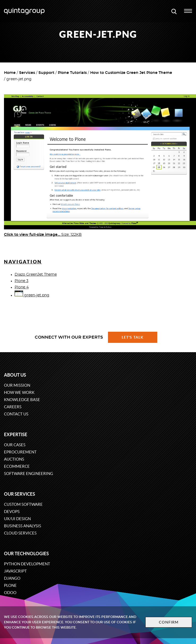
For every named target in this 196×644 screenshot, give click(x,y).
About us (15, 375)
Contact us (16, 414)
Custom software (23, 504)
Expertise (16, 434)
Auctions (14, 459)
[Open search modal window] (174, 11)
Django (12, 578)
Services (27, 73)
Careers (13, 407)
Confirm (169, 622)
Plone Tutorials (72, 73)
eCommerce (17, 466)
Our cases (15, 445)
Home (10, 73)
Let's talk (133, 337)
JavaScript (15, 571)
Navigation (23, 262)
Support (46, 73)
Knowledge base (22, 400)
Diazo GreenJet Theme (36, 275)
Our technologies (26, 553)
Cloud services (20, 533)
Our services (19, 494)
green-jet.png (32, 295)
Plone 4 (22, 287)
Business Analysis (23, 526)
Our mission (17, 385)
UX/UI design (17, 519)
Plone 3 (21, 281)
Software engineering (29, 473)
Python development (27, 564)
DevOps (12, 512)
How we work (19, 392)
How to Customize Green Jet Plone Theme (131, 73)
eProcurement (20, 452)
